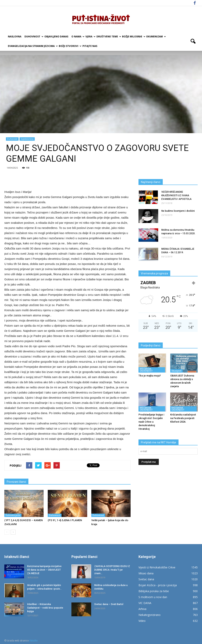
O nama (78, 37)
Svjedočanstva (27, 139)
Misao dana (146, 573)
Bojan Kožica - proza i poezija (158, 585)
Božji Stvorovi (70, 46)
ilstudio (34, 641)
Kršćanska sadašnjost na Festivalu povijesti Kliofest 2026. (183, 418)
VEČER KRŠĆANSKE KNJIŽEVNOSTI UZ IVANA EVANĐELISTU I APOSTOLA (176, 195)
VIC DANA (145, 603)
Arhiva (142, 609)
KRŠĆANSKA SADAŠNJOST (146, 370)
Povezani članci (16, 482)
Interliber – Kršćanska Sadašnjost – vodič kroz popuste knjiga (45, 608)
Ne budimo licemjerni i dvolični (178, 211)
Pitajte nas (90, 46)
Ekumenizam (156, 37)
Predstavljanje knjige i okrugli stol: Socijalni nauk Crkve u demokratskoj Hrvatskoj (151, 422)
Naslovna (15, 37)
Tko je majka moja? (150, 376)
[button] (193, 41)
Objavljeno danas (56, 37)
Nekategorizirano (150, 615)
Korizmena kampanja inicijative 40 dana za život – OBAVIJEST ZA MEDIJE (44, 570)
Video (142, 621)
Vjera (90, 37)
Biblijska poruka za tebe (154, 591)
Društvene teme (108, 37)
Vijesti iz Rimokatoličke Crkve (157, 567)
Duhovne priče (13, 515)
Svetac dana (146, 579)
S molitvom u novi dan (153, 597)
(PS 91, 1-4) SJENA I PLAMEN (65, 520)
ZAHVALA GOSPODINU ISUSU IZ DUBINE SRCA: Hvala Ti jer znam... (112, 570)
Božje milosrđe (133, 37)
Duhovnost (34, 37)
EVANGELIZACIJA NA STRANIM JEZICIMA (33, 46)
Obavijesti (176, 371)
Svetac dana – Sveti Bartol (109, 604)
